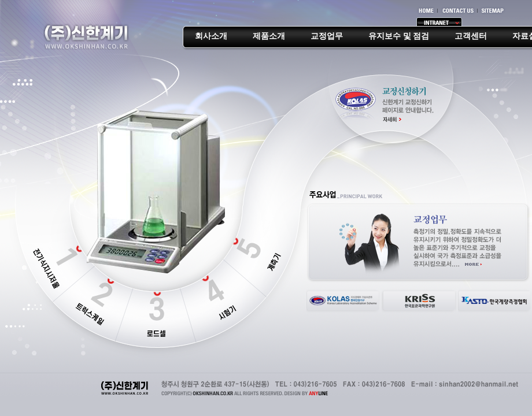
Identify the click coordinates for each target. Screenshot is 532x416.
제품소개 (269, 36)
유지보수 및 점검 (399, 36)
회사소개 (211, 36)
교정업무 (327, 36)
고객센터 (471, 36)
